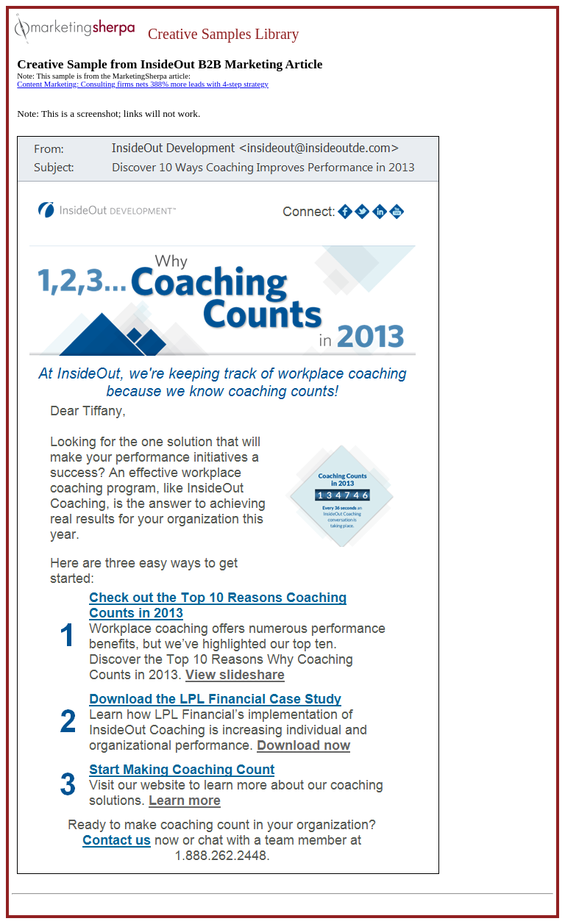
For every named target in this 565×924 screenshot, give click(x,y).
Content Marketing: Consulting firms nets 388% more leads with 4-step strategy (143, 84)
